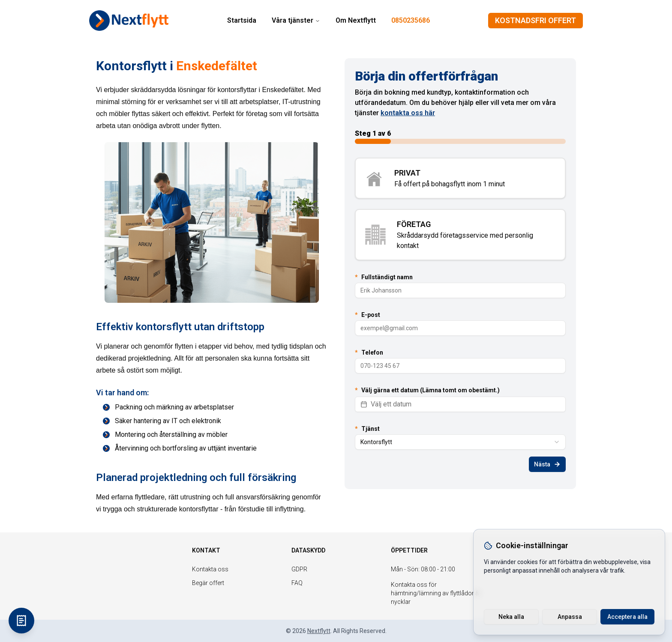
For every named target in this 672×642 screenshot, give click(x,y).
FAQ (297, 583)
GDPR (299, 569)
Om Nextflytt (356, 20)
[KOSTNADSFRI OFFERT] (21, 621)
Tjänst (367, 429)
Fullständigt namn (384, 277)
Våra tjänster (296, 20)
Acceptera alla (627, 617)
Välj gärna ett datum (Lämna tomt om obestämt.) (427, 390)
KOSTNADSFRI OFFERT (535, 20)
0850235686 (411, 20)
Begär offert (208, 583)
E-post (367, 315)
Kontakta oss (210, 569)
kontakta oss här (408, 113)
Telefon (369, 352)
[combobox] (460, 442)
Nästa (547, 464)
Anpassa (570, 617)
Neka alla (511, 617)
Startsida (242, 20)
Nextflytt (319, 631)
